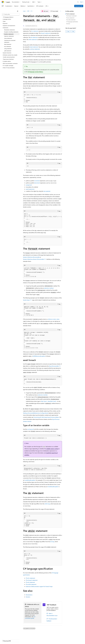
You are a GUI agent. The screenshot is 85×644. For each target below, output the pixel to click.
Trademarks (62, 639)
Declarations (29, 595)
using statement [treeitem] (8, 49)
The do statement (70, 18)
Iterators (28, 597)
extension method (49, 288)
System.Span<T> (27, 300)
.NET (28, 11)
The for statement (70, 14)
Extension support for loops (39, 586)
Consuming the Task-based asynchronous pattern (46, 417)
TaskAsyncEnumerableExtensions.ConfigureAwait (36, 413)
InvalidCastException (30, 480)
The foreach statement (71, 16)
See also (68, 24)
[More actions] (61, 11)
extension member (43, 395)
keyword (30, 429)
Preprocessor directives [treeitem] (8, 59)
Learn (24, 11)
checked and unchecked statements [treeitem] (10, 41)
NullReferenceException (39, 356)
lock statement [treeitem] (8, 46)
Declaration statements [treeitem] (9, 30)
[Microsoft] (3, 2)
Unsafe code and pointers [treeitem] (9, 57)
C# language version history (35, 72)
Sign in (82, 2)
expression (30, 189)
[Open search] (78, 2)
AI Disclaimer (5, 639)
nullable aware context (52, 449)
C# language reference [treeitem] (8, 17)
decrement (37, 183)
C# (31, 11)
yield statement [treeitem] (8, 51)
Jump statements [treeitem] (8, 38)
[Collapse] (18, 11)
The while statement (71, 20)
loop (47, 504)
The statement (30, 578)
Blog (20, 639)
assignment (29, 185)
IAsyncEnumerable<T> (55, 366)
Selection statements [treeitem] (9, 36)
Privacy (33, 639)
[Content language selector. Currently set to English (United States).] (9, 636)
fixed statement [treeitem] (8, 44)
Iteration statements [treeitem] (9, 34)
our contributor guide (30, 617)
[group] (43, 220)
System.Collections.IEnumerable (31, 257)
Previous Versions (14, 639)
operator (47, 191)
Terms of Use (55, 639)
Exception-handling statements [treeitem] (11, 32)
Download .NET (79, 6)
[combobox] (11, 14)
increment (37, 181)
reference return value (54, 319)
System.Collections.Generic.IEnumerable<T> (35, 259)
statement (35, 31)
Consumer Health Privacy (43, 639)
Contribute (27, 639)
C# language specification (72, 22)
